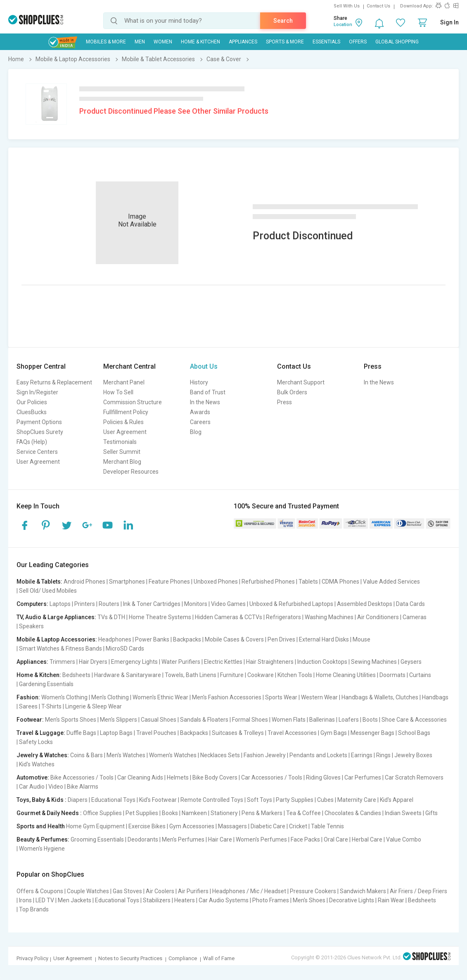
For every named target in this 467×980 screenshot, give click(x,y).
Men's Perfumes (183, 839)
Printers (85, 604)
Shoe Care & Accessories (414, 720)
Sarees (28, 706)
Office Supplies (102, 813)
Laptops (60, 604)
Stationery (224, 813)
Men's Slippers (119, 720)
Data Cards (410, 604)
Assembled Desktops (365, 604)
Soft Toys (260, 800)
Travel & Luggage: (41, 733)
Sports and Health (41, 826)
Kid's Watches (37, 764)
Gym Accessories (192, 826)
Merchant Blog (122, 462)
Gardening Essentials (46, 684)
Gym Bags (334, 733)
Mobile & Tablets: (39, 582)
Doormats (392, 675)
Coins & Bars (87, 755)
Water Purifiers (181, 662)
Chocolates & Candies (353, 813)
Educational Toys (113, 800)
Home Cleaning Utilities (346, 675)
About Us (204, 366)
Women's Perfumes (261, 839)
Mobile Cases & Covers (234, 639)
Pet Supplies (142, 813)
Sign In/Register (37, 392)
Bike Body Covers (215, 777)
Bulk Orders (292, 392)
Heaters (185, 900)
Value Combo (404, 839)
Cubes (325, 800)
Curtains (420, 675)
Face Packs (305, 839)
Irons (25, 900)
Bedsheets (76, 675)
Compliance (183, 958)
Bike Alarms (83, 787)
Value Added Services (391, 582)
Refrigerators (283, 617)
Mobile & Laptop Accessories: (57, 639)
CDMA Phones (340, 582)
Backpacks (187, 639)
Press (284, 402)
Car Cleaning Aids (140, 777)
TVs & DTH (111, 617)
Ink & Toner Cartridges (152, 604)
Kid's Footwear (158, 800)
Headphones (115, 639)
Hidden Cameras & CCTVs (229, 617)
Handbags (435, 697)
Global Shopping (397, 42)
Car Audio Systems (224, 900)
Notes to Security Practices (130, 958)
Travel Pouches (156, 733)
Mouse (362, 639)
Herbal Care (367, 839)
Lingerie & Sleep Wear (94, 706)
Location (343, 25)
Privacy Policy (32, 958)
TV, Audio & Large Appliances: (56, 617)
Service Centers (37, 452)
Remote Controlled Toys (212, 800)
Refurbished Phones (268, 582)
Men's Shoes (309, 900)
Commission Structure (133, 402)
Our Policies (32, 402)
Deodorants (143, 839)
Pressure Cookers (313, 891)
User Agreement (38, 462)
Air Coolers (160, 891)
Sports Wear (281, 697)
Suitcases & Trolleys (238, 733)
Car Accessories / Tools (272, 777)
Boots (370, 720)
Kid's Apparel (397, 800)
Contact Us (378, 6)
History (199, 382)
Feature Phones (169, 582)
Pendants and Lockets (318, 755)
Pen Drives (281, 639)
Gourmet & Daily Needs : (49, 813)
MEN (140, 42)
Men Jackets (75, 900)
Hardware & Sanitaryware (128, 675)
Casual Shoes (159, 720)
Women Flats (289, 720)
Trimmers (62, 662)
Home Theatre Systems (160, 617)
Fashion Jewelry (265, 755)
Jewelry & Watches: (43, 755)
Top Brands (34, 909)
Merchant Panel (124, 382)
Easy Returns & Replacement (54, 382)
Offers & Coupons (40, 891)
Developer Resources (131, 472)
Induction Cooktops (322, 662)
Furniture (232, 675)
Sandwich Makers (363, 891)
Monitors (196, 604)
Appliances (243, 42)
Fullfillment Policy (126, 412)
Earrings (362, 755)
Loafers (349, 720)
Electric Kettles (223, 662)
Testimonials (120, 442)
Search (283, 21)
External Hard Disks (324, 639)
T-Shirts (51, 706)
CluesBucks (32, 412)
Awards (200, 412)
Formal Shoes (250, 720)
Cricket (298, 826)
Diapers (78, 800)
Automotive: (33, 777)
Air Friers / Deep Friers (418, 891)
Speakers (31, 626)
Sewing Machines (374, 662)
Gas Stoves (127, 891)
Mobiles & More (106, 42)
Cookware (261, 675)
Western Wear (319, 697)
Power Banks (152, 639)
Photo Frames (271, 900)
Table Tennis (327, 826)
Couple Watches (88, 891)
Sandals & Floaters (204, 720)
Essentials (326, 42)
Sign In (449, 22)
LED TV (45, 900)
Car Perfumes (363, 777)
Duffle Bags (81, 733)
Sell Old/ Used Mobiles (48, 591)
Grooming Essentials (97, 839)
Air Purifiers (193, 891)
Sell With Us (347, 6)
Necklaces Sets (220, 755)
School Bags (414, 733)
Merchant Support (301, 382)
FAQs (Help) (32, 442)
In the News (205, 402)
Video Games (228, 604)
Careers (200, 422)
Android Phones (84, 582)
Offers (358, 42)
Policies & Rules (123, 422)
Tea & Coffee (303, 813)
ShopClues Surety (40, 432)
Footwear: (30, 720)
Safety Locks (36, 742)
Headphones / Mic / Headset (249, 891)
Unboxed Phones (216, 582)
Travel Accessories (292, 733)
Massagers (232, 826)
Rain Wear (391, 900)
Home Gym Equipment (95, 826)
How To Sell (118, 392)
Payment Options (39, 422)
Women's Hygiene (42, 849)
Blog (196, 432)
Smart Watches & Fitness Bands (60, 649)
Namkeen (194, 813)
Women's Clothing (64, 697)
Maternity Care (357, 800)
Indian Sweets (403, 813)
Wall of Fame (219, 958)
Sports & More (285, 42)
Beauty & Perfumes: (43, 839)
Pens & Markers (262, 813)
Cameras (415, 617)
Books (170, 813)
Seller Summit (122, 452)
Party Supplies (295, 800)
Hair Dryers (93, 662)
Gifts (431, 813)
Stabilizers (157, 900)
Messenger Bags (372, 733)
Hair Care (220, 839)
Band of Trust (208, 392)
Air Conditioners (378, 617)
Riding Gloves (323, 777)
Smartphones (127, 582)
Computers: (32, 604)
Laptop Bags (116, 733)
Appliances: (32, 662)
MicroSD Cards (125, 649)
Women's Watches (173, 755)
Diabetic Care (268, 826)
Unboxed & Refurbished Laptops (291, 604)
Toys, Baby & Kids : (41, 800)
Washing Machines (329, 617)
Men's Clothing (110, 697)
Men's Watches (126, 755)
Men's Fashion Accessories (227, 697)
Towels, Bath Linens (191, 675)
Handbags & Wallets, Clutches (380, 697)
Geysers (411, 662)
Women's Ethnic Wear (160, 697)
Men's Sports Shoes (71, 720)
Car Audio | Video (41, 787)
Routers (109, 604)
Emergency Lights (134, 662)
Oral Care (336, 839)
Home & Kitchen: (39, 675)
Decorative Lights (352, 900)
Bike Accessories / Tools (82, 777)
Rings (383, 755)
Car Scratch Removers (414, 777)
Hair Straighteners (270, 662)
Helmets (178, 777)
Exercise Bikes (147, 826)
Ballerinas (322, 720)
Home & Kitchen (200, 42)
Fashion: (28, 697)
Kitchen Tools (295, 675)
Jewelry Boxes (413, 755)
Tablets (308, 582)
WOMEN (163, 42)
